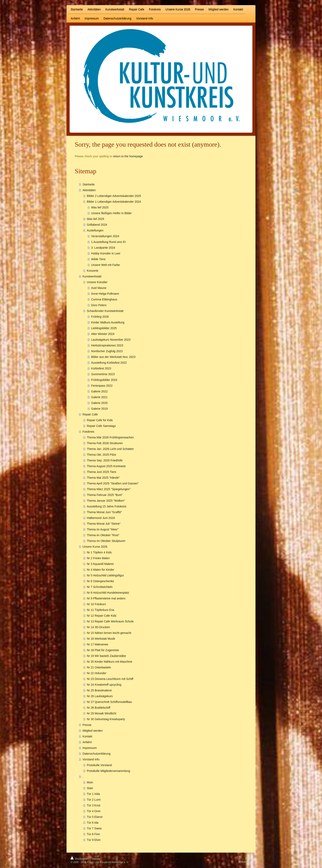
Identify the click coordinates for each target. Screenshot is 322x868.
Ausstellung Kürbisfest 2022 (109, 363)
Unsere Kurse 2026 (95, 547)
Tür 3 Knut (94, 805)
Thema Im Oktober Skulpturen (106, 541)
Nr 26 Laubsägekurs (100, 696)
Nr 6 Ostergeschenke (100, 581)
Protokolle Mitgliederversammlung (109, 771)
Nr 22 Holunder (97, 673)
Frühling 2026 (100, 317)
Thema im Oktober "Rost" (103, 535)
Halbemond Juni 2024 (101, 518)
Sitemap (96, 859)
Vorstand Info (91, 759)
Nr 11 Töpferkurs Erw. (101, 610)
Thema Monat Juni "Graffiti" (104, 512)
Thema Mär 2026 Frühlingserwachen (110, 437)
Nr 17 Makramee (98, 644)
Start (90, 788)
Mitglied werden (93, 731)
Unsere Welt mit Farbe (106, 265)
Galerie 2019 (99, 409)
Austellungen (95, 230)
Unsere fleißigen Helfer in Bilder (112, 213)
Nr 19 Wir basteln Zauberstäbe (106, 656)
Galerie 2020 (99, 403)
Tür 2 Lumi (94, 800)
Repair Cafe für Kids (100, 420)
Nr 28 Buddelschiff (99, 708)
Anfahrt (87, 742)
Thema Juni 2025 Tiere (102, 472)
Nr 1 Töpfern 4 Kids (99, 552)
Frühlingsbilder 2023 (104, 380)
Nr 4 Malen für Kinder (101, 570)
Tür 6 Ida (93, 823)
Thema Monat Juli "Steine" (104, 524)
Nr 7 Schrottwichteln (100, 587)
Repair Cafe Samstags (101, 426)
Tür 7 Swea (94, 828)
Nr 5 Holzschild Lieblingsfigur (105, 575)
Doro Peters (99, 305)
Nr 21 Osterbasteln (99, 667)
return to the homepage (128, 156)
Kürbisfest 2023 (101, 368)
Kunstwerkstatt (92, 276)
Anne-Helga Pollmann (105, 294)
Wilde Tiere (98, 259)
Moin (90, 782)
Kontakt (87, 736)
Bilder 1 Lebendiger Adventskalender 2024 (114, 202)
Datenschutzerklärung (97, 754)
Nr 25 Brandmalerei (99, 690)
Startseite (89, 184)
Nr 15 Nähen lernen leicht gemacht (109, 633)
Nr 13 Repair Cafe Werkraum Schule (110, 621)
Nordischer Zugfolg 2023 (107, 351)
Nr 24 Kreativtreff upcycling (104, 685)
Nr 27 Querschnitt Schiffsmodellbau (109, 702)
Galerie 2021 (99, 397)
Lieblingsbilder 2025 (104, 328)
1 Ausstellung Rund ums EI (108, 242)
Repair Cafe (90, 414)
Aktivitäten (89, 190)
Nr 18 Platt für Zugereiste (103, 650)
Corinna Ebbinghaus (104, 299)
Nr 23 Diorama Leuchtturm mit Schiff (110, 679)
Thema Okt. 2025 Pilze (101, 455)
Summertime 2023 (103, 374)
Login (248, 858)
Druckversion (80, 859)
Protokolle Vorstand (99, 765)
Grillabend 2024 (97, 225)
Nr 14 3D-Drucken (98, 627)
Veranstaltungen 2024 (105, 236)
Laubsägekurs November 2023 (111, 340)
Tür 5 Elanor (95, 817)
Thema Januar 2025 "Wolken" (106, 501)
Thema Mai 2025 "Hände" (103, 478)
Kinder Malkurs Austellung (108, 322)
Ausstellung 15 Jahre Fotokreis (107, 506)
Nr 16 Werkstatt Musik (101, 639)
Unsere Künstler (97, 282)
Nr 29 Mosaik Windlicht (102, 713)
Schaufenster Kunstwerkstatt (105, 311)
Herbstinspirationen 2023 (107, 345)
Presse (87, 725)
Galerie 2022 (99, 391)
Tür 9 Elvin (94, 840)
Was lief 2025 (100, 207)
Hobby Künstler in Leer (106, 253)
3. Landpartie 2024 (103, 248)
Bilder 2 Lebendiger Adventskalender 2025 (114, 196)
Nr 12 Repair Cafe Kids (102, 616)
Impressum (90, 748)
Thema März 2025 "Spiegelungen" (109, 489)
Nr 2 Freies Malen (98, 558)
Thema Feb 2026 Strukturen (105, 443)
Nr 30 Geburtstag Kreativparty (106, 719)
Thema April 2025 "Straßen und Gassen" (113, 483)
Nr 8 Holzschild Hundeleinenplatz (108, 593)
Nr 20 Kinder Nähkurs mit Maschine (110, 662)
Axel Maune (99, 288)
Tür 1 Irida (93, 794)
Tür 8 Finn (93, 834)
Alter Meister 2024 (103, 334)
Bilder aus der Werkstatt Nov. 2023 (113, 357)
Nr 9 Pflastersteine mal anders (106, 598)
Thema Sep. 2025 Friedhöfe (105, 460)
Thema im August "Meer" (103, 529)
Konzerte (93, 271)
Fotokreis (89, 432)
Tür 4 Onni (94, 811)
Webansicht (245, 862)
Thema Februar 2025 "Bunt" (105, 495)
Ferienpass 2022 (102, 386)
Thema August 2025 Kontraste (106, 466)
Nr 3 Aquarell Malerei (100, 564)
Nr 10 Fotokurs (96, 604)
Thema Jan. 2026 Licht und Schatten (110, 449)
